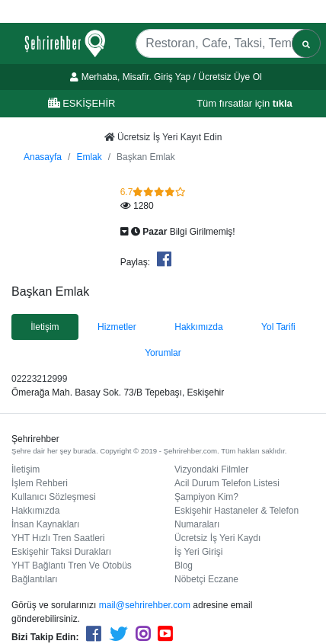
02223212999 (39, 379)
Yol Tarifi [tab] (278, 327)
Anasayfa (43, 157)
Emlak (89, 157)
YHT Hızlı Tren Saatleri (58, 538)
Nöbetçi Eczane (206, 579)
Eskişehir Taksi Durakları (61, 552)
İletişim (26, 469)
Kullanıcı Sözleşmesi (54, 497)
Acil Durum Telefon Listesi (227, 483)
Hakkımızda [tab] (198, 327)
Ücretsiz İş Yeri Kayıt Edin (163, 137)
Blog (184, 566)
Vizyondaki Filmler (211, 469)
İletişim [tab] (45, 327)
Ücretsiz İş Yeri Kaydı (217, 538)
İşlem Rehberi (40, 483)
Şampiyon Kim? (206, 497)
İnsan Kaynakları (45, 524)
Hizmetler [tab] (117, 327)
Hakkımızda (35, 511)
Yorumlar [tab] (163, 353)
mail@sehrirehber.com (145, 605)
